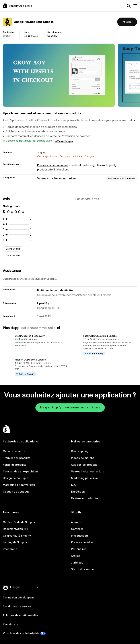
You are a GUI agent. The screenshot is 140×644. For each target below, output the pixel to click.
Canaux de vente (14, 451)
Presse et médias (82, 542)
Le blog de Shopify (15, 542)
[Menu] (135, 6)
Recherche (10, 549)
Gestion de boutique (16, 492)
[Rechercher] (129, 6)
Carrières (77, 529)
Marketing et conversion (19, 485)
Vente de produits (15, 465)
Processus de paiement (52, 165)
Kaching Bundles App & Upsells (100, 336)
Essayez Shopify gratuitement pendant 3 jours (70, 407)
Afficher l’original (64, 141)
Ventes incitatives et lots (87, 471)
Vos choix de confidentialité (21, 633)
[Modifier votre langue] (24, 587)
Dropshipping (80, 451)
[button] (36, 341)
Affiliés (76, 556)
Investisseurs (80, 536)
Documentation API (15, 529)
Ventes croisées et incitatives (57, 178)
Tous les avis (13, 255)
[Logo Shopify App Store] (17, 6)
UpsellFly (52, 36)
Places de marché (83, 458)
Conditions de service (17, 606)
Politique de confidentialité (55, 290)
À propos (77, 522)
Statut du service (82, 569)
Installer (127, 22)
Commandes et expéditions (21, 471)
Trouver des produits (17, 458)
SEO (74, 485)
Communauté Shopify (17, 536)
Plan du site (11, 624)
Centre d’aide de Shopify (19, 522)
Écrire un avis (13, 249)
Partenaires (79, 549)
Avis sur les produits (84, 465)
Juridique (77, 563)
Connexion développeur (19, 597)
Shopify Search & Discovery (30, 336)
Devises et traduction (85, 498)
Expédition (78, 492)
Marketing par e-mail (85, 478)
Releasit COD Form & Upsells (30, 360)
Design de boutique (16, 478)
